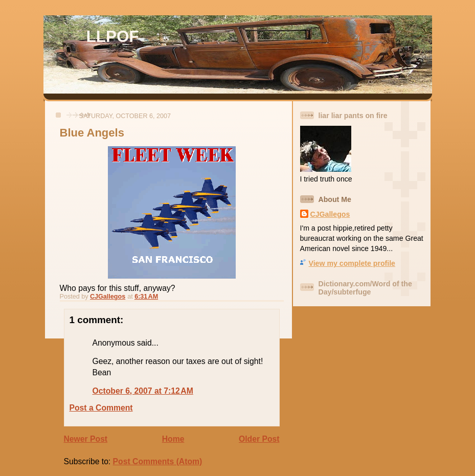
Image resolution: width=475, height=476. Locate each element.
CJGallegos (330, 214)
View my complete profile (352, 263)
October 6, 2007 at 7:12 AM (143, 391)
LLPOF (113, 37)
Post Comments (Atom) (158, 461)
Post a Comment (101, 408)
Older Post (259, 439)
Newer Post (86, 439)
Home (173, 439)
